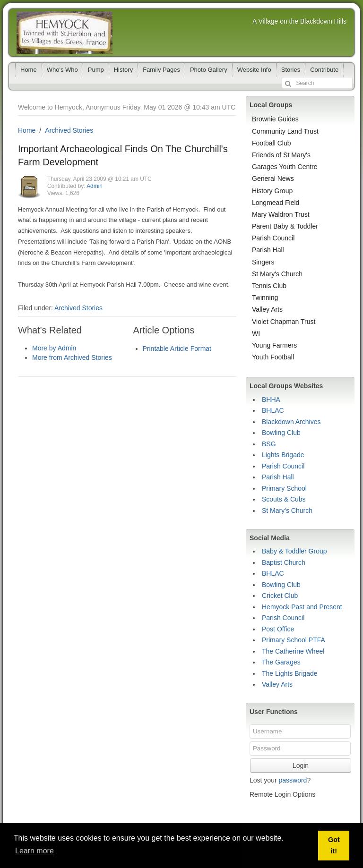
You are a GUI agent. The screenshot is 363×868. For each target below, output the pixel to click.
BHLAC (273, 410)
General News (273, 179)
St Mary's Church (277, 274)
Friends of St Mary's (281, 155)
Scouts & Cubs (284, 499)
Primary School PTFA (294, 640)
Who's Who (62, 70)
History (123, 70)
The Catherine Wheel (293, 651)
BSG (269, 444)
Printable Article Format (177, 349)
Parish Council (273, 238)
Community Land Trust (285, 131)
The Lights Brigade (290, 673)
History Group (272, 191)
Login (301, 766)
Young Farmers (274, 345)
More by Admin (54, 348)
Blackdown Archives (291, 422)
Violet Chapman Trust (284, 322)
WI (256, 333)
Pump (96, 70)
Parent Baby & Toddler (285, 226)
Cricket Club (280, 596)
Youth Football (273, 357)
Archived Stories (69, 130)
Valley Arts (267, 309)
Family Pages (161, 70)
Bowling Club (281, 433)
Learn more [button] (35, 851)
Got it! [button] (334, 845)
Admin (95, 186)
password (293, 780)
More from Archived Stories (72, 357)
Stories (291, 70)
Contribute (324, 70)
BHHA (271, 400)
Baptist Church (284, 562)
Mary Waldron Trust (281, 214)
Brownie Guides (275, 119)
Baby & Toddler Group (294, 551)
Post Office (278, 629)
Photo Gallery (209, 70)
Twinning (265, 298)
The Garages (281, 662)
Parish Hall (268, 250)
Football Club (272, 143)
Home (29, 70)
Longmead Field (276, 203)
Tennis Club (269, 286)
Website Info (254, 70)
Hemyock (65, 33)
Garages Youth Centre (285, 167)
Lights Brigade (283, 455)
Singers (263, 262)
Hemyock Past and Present (302, 607)
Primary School (284, 488)
